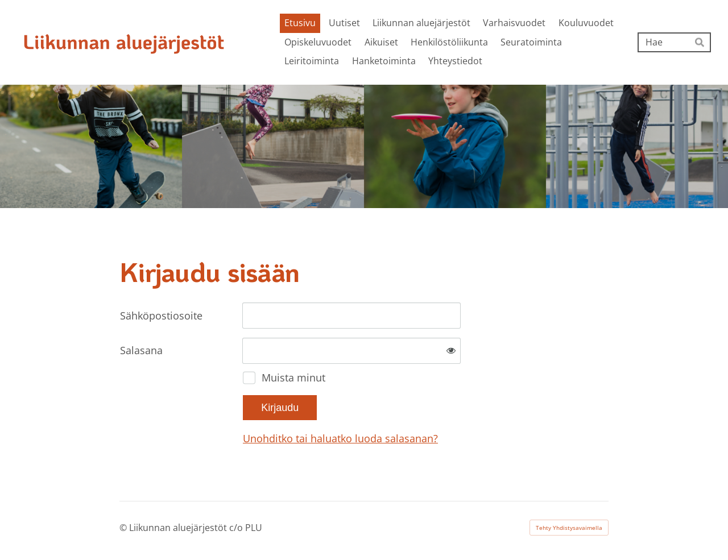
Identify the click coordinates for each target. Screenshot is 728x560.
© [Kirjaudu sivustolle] (124, 528)
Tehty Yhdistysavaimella (569, 528)
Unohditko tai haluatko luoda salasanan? (340, 438)
